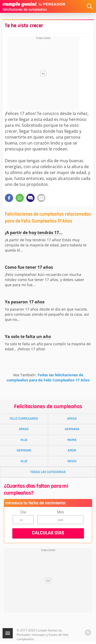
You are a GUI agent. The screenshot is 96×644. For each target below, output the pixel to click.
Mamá (72, 440)
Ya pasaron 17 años (25, 302)
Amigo (24, 429)
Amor (72, 450)
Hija (24, 440)
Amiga (72, 419)
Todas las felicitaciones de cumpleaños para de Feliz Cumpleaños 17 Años (48, 377)
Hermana (72, 429)
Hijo (24, 461)
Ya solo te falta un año (28, 337)
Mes (60, 512)
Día (23, 512)
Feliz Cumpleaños (24, 419)
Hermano (24, 450)
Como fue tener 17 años (29, 267)
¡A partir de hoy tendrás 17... (34, 233)
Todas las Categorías (48, 472)
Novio (72, 461)
